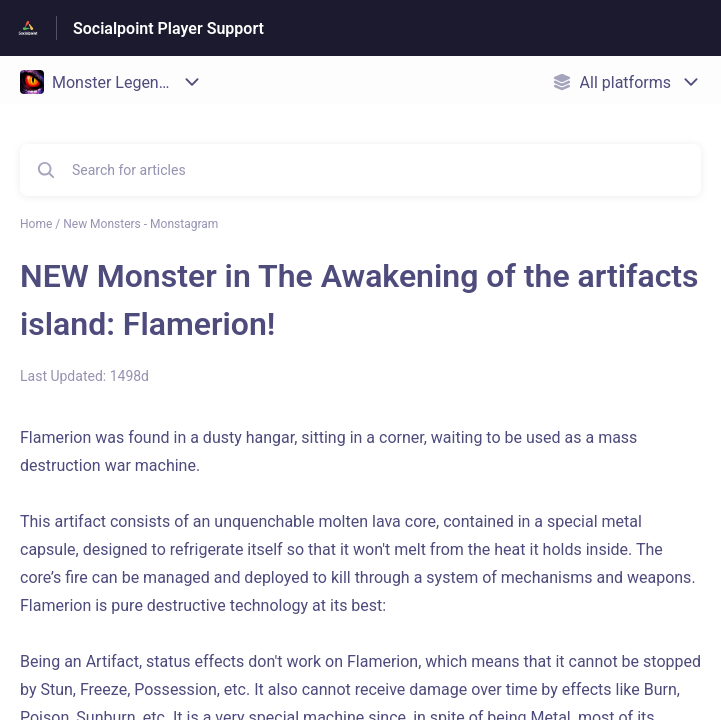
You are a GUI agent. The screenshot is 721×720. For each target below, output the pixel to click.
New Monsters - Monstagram (140, 224)
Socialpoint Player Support (168, 28)
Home (36, 224)
